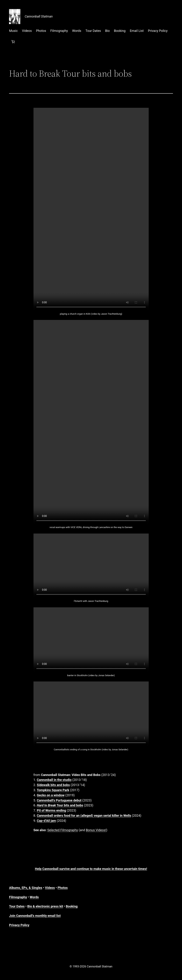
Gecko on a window (51, 795)
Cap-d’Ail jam (46, 821)
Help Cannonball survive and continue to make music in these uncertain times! (91, 869)
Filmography (18, 897)
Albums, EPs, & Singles (26, 888)
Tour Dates (17, 906)
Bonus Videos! (96, 830)
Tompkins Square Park (53, 790)
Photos (63, 888)
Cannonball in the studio (54, 780)
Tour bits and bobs (60, 805)
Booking (72, 906)
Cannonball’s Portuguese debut (59, 800)
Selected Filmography (63, 830)
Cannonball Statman (39, 16)
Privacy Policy (19, 925)
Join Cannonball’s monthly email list (35, 916)
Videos (50, 888)
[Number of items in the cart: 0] (13, 42)
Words (34, 897)
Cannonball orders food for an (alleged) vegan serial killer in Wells (84, 816)
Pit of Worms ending (51, 810)
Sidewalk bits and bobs (53, 785)
